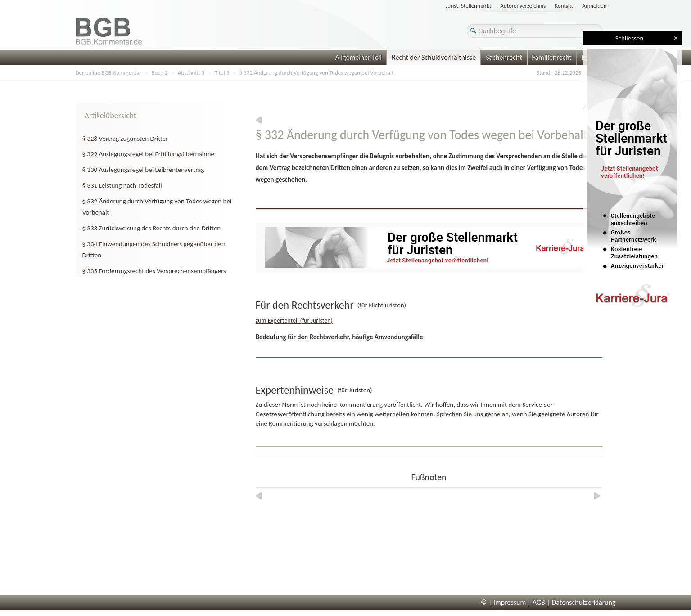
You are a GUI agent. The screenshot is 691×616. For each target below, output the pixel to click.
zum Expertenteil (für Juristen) (294, 321)
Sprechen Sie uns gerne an (473, 414)
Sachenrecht (504, 57)
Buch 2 (160, 73)
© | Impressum (503, 602)
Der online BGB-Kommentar (108, 73)
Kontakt (564, 6)
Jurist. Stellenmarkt (468, 6)
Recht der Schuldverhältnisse (434, 57)
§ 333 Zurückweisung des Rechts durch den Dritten (152, 228)
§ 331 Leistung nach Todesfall (122, 185)
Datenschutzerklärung (583, 602)
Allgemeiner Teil (358, 57)
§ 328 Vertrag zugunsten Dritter (125, 139)
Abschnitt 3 (191, 73)
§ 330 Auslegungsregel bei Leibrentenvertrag (143, 170)
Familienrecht (552, 57)
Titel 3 (222, 73)
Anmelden (594, 6)
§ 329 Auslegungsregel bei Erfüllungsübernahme (148, 154)
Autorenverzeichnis (523, 6)
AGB (539, 602)
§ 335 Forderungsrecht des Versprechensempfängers (154, 271)
